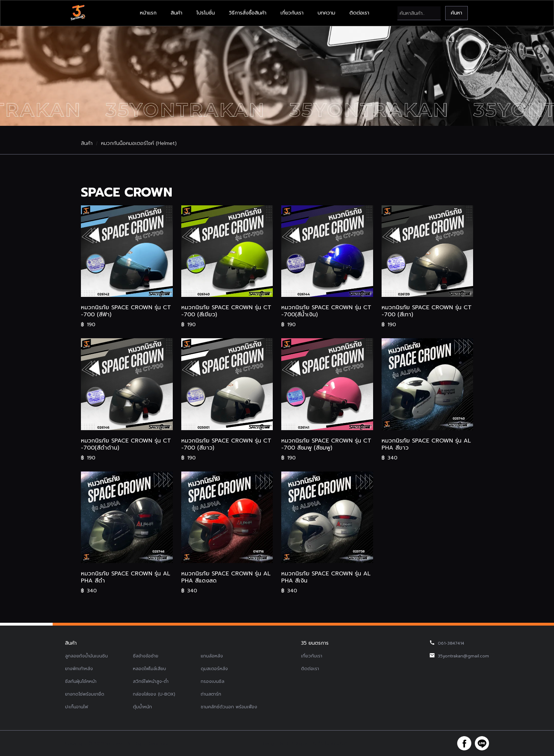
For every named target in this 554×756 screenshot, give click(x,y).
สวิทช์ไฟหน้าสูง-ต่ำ (151, 681)
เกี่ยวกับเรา (292, 13)
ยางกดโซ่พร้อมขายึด (85, 694)
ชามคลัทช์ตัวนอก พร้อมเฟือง (229, 707)
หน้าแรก (148, 13)
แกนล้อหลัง (212, 656)
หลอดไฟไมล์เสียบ (149, 669)
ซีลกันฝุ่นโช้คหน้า (81, 681)
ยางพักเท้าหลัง (79, 669)
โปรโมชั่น (206, 13)
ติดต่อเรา (359, 13)
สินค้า (176, 13)
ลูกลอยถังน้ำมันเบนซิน (86, 656)
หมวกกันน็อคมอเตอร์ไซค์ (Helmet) (139, 143)
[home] (78, 13)
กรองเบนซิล (213, 681)
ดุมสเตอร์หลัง (214, 669)
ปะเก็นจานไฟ (76, 707)
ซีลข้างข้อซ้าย (146, 656)
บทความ (326, 13)
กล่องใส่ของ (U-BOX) (154, 694)
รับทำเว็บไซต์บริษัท (330, 743)
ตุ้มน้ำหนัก (142, 707)
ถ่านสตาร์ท (211, 694)
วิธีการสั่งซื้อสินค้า (248, 13)
